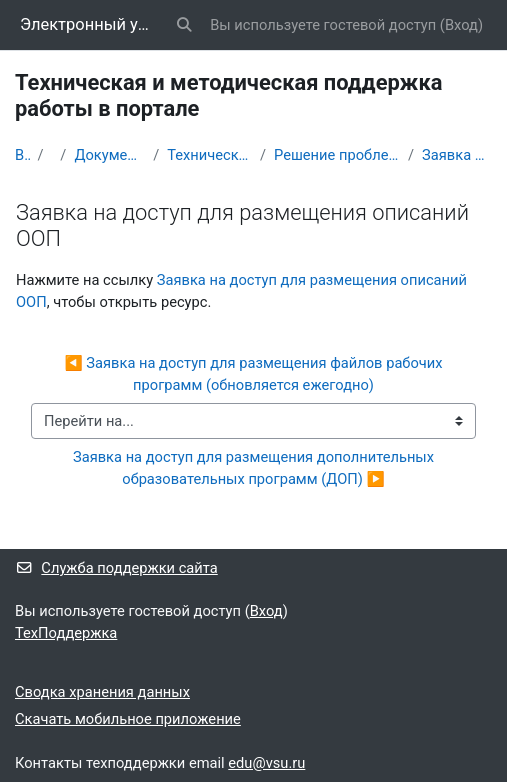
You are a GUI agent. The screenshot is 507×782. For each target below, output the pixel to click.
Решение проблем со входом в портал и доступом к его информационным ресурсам (337, 155)
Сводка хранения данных (102, 692)
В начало (22, 155)
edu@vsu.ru (266, 763)
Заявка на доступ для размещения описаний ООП (457, 155)
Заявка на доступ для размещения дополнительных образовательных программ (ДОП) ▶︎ (255, 468)
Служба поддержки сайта (116, 568)
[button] (184, 25)
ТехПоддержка (66, 633)
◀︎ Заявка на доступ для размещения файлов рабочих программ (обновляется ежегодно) (255, 374)
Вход (461, 25)
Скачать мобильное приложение (128, 719)
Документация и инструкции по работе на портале (109, 155)
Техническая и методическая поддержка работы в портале (209, 155)
